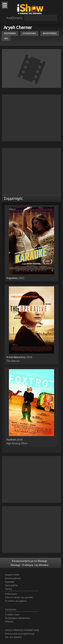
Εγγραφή (10, 582)
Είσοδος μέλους (13, 578)
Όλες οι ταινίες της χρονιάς (19, 597)
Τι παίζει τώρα (12, 614)
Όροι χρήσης (12, 585)
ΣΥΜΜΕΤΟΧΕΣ (29, 33)
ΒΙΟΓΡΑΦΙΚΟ (10, 33)
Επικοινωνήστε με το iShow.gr (30, 561)
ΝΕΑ (6, 38)
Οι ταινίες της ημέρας (16, 601)
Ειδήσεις (9, 621)
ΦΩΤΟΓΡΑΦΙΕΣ (50, 33)
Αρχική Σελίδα (12, 575)
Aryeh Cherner (18, 27)
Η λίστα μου (11, 594)
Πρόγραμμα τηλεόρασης (17, 618)
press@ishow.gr (26, 634)
